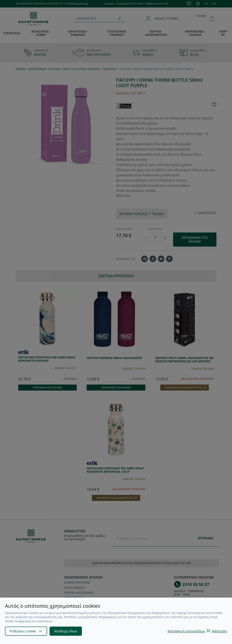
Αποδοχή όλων (66, 631)
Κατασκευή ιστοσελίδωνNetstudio (197, 631)
